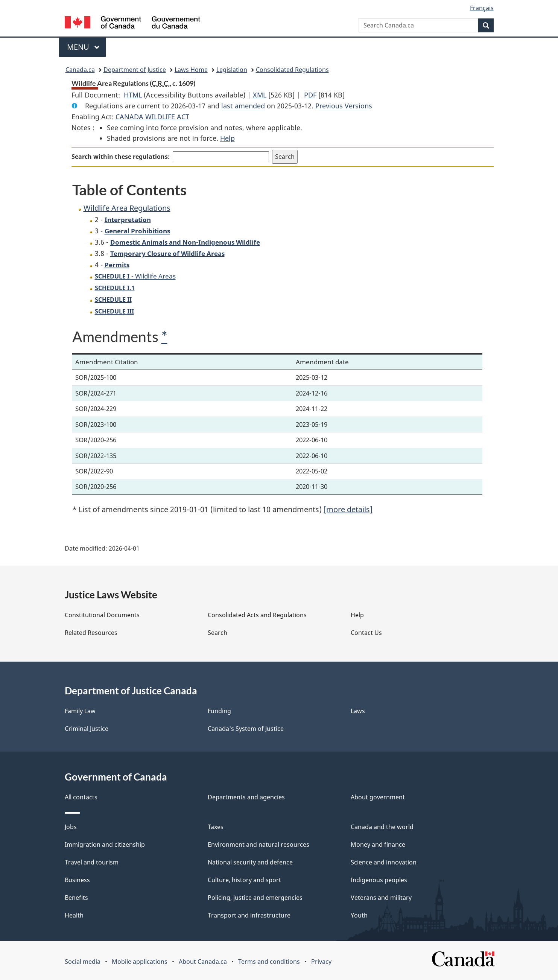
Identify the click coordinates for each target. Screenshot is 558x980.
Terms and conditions (269, 962)
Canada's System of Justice (246, 729)
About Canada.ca (203, 962)
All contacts (81, 797)
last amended (243, 106)
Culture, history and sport (244, 880)
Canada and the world (382, 827)
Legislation (232, 70)
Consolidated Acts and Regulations (257, 615)
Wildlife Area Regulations (127, 208)
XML (260, 95)
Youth (359, 915)
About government (378, 797)
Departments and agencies (246, 797)
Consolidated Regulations (292, 70)
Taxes (216, 827)
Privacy (321, 962)
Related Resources (91, 633)
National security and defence (250, 862)
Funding (219, 711)
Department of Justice (135, 70)
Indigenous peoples (379, 880)
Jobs (71, 827)
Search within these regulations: (121, 157)
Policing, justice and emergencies (255, 898)
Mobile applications (140, 962)
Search (217, 633)
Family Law (80, 711)
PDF (310, 95)
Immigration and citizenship (105, 845)
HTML (133, 95)
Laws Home (191, 70)
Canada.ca (80, 70)
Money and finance (378, 845)
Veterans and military (381, 898)
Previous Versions (344, 106)
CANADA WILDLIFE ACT (152, 117)
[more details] (348, 509)
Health (74, 915)
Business (77, 880)
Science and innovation (384, 862)
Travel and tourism (92, 862)
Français (482, 8)
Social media (83, 962)
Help (227, 138)
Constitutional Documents (102, 615)
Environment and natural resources (258, 845)
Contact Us (366, 633)
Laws (358, 711)
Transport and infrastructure (249, 915)
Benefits (76, 898)
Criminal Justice (87, 729)
